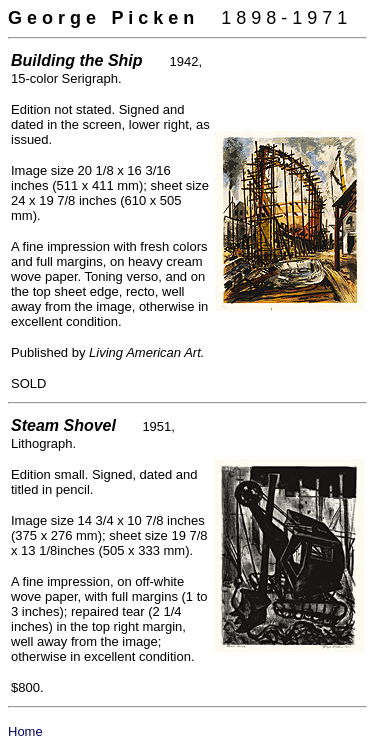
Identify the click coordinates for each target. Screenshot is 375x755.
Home (25, 731)
